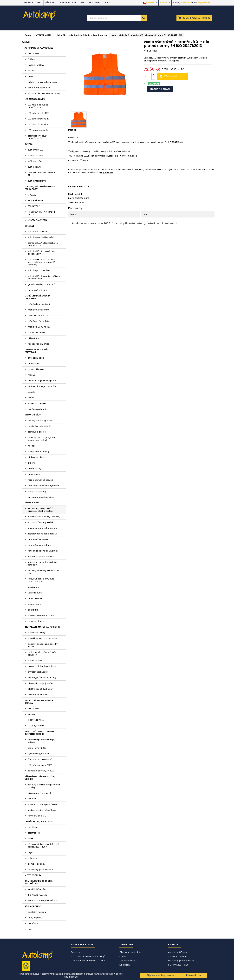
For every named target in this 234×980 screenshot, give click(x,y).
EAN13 (71, 198)
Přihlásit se (186, 3)
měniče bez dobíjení (39, 304)
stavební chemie (37, 403)
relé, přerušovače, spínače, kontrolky (42, 654)
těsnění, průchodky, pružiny (42, 678)
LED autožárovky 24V (39, 119)
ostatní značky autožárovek (42, 82)
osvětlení (33, 827)
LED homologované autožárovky (38, 106)
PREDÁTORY (34, 206)
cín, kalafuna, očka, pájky (41, 497)
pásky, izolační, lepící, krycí (42, 666)
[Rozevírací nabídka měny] (166, 3)
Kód (146, 51)
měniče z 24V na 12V (39, 315)
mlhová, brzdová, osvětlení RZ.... (42, 174)
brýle (30, 852)
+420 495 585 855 (178, 956)
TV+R (30, 839)
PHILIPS (31, 71)
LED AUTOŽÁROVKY (35, 99)
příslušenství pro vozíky (40, 793)
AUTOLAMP (33, 54)
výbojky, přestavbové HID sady (44, 93)
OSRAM (32, 59)
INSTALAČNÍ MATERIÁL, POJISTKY (42, 627)
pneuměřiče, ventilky (39, 539)
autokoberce (35, 598)
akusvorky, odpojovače (40, 683)
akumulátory (34, 469)
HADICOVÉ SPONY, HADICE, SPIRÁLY (39, 702)
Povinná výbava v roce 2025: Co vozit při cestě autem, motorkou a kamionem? (123, 224)
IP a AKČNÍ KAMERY (37, 895)
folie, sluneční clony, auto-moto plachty (42, 580)
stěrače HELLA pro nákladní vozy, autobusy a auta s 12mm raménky (43, 262)
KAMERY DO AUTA (37, 889)
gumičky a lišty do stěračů (41, 284)
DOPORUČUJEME (68, 3)
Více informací (71, 977)
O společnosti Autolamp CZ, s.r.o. (88, 961)
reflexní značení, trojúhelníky (43, 551)
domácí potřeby (36, 864)
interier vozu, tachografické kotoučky (42, 563)
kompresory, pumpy (39, 451)
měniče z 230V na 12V (39, 327)
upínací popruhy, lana (39, 545)
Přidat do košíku (172, 76)
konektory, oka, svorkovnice (42, 638)
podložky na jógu (37, 912)
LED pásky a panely (38, 130)
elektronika (34, 833)
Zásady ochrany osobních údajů (88, 956)
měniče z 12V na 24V (39, 321)
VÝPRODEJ (51, 3)
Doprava (75, 952)
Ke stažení (95, 3)
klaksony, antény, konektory (42, 528)
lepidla (31, 392)
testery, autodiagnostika (41, 420)
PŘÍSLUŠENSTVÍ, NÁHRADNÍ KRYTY (41, 213)
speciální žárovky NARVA (41, 771)
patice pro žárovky (38, 695)
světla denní (34, 167)
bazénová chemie (38, 409)
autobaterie (34, 474)
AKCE (39, 3)
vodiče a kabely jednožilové (43, 804)
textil (30, 929)
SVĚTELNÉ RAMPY (36, 201)
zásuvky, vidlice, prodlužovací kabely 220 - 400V (43, 845)
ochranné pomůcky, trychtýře (43, 486)
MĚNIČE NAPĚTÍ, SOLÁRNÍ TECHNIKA (38, 297)
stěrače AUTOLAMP (38, 232)
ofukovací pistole (37, 457)
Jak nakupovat (127, 961)
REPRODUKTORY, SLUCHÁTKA (42, 901)
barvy (31, 398)
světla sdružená (36, 155)
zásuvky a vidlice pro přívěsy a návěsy (44, 786)
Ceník (107, 3)
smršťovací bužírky (38, 672)
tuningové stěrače (37, 290)
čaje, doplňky (35, 918)
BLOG (83, 3)
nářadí (31, 446)
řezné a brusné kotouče (40, 480)
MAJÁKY (32, 195)
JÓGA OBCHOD (33, 906)
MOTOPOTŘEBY (33, 875)
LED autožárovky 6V (38, 124)
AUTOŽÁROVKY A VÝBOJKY (39, 48)
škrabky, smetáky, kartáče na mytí (43, 572)
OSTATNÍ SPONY (36, 720)
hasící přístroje (36, 369)
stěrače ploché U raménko (42, 237)
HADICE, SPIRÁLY (36, 726)
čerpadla (33, 610)
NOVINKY (28, 3)
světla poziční (35, 161)
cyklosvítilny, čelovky (39, 754)
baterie (32, 463)
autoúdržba (34, 364)
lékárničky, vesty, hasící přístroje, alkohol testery (41, 510)
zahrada (32, 858)
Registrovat (204, 3)
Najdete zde (107, 172)
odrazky (32, 799)
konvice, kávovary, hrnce (41, 615)
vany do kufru (35, 593)
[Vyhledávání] (117, 18)
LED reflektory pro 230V (40, 765)
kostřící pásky (35, 661)
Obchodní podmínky (130, 952)
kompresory (34, 604)
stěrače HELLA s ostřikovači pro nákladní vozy (44, 277)
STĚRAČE (29, 226)
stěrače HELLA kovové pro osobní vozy (41, 253)
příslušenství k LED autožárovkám (37, 137)
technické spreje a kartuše (42, 386)
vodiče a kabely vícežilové (42, 810)
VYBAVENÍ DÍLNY (33, 415)
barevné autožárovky (39, 88)
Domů (26, 42)
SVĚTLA (29, 144)
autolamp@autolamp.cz (181, 961)
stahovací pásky (36, 633)
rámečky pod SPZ (37, 816)
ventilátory (33, 587)
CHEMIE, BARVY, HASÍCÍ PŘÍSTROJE (37, 351)
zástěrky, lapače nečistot (41, 556)
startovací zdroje (37, 432)
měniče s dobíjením (38, 310)
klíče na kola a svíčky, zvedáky (44, 517)
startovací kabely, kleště (41, 522)
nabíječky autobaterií (39, 426)
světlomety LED (36, 150)
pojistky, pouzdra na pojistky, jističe (43, 645)
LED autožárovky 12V (38, 113)
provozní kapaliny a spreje (42, 381)
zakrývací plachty (37, 491)
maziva (32, 375)
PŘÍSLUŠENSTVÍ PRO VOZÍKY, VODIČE (40, 778)
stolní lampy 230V (37, 748)
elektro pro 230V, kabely (41, 689)
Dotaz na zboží (160, 89)
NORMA (32, 714)
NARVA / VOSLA (36, 65)
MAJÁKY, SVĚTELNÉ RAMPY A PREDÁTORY (40, 188)
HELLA (31, 76)
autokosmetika (36, 358)
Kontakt (123, 956)
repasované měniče (39, 344)
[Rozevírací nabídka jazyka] (150, 3)
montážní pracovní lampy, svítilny (42, 741)
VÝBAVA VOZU (32, 503)
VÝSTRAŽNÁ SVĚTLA (38, 220)
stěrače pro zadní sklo (40, 270)
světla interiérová (37, 181)
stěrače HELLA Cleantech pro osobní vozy (43, 244)
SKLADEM (73, 203)
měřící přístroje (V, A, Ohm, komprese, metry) (42, 439)
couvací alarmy (36, 621)
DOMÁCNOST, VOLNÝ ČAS (39, 821)
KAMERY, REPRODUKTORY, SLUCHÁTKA (39, 882)
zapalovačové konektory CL (42, 534)
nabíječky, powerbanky (40, 870)
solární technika (36, 332)
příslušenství (34, 338)
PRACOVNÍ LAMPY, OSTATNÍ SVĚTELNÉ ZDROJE (39, 733)
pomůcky (33, 923)
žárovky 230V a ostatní (40, 759)
